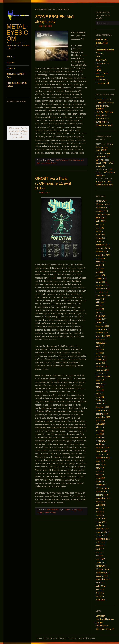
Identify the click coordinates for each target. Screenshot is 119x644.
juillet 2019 (101, 464)
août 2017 (100, 542)
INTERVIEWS (101, 60)
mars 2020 (100, 437)
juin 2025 (100, 225)
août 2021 (100, 380)
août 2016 (100, 583)
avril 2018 (100, 515)
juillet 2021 (101, 383)
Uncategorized (102, 83)
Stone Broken (51, 163)
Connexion (100, 616)
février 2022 (101, 360)
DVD (98, 56)
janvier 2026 (101, 201)
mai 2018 (100, 512)
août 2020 (100, 421)
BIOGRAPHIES (102, 43)
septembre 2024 (103, 255)
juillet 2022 (101, 343)
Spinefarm (41, 163)
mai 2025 (100, 228)
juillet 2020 (101, 424)
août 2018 (100, 502)
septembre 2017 (103, 539)
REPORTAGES (102, 80)
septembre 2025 (103, 214)
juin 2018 (100, 508)
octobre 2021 (102, 373)
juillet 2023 (101, 302)
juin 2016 (100, 590)
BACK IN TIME (102, 40)
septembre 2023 (103, 296)
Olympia (40, 512)
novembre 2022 (103, 329)
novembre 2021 (103, 370)
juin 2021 (100, 387)
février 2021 (101, 400)
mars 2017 (100, 559)
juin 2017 (100, 549)
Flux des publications (105, 619)
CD (48, 160)
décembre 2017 (103, 529)
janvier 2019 (101, 485)
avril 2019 (100, 475)
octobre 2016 (102, 576)
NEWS (98, 70)
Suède (47, 512)
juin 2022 (100, 346)
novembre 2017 (103, 532)
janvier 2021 (101, 404)
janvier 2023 (101, 323)
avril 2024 (100, 272)
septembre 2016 (103, 579)
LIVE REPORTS (53, 510)
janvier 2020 (101, 444)
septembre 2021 (103, 377)
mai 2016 (100, 593)
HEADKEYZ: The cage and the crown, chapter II (105, 106)
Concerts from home (105, 50)
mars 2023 (100, 316)
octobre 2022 (102, 333)
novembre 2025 (103, 208)
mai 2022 (100, 350)
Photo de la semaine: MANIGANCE (104, 147)
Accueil (10, 57)
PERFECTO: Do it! (103, 99)
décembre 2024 (103, 245)
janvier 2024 (101, 282)
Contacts (11, 68)
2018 (70, 160)
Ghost (80, 510)
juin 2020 (100, 427)
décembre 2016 (103, 569)
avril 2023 (100, 312)
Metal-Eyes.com (17, 32)
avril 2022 (100, 353)
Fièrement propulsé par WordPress (50, 638)
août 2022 (100, 339)
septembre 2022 (103, 336)
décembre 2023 (103, 285)
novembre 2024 (103, 248)
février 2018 (101, 522)
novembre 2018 (103, 491)
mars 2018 (100, 518)
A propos (11, 62)
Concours (100, 53)
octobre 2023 (102, 292)
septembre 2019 (103, 458)
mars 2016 (100, 600)
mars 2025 (100, 235)
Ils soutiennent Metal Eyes (16, 75)
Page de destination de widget (17, 84)
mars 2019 (100, 478)
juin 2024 (100, 265)
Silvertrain (100, 160)
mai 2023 (100, 309)
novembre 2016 (103, 573)
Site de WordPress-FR (105, 629)
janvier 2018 (101, 525)
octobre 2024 (102, 252)
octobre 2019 (102, 454)
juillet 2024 (101, 262)
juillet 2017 (101, 546)
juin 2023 (100, 306)
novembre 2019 (103, 451)
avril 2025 (100, 231)
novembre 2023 (103, 289)
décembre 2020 (103, 407)
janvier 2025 (101, 241)
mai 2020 (100, 431)
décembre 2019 (103, 448)
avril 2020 (100, 434)
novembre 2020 (103, 410)
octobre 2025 (102, 211)
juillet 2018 (101, 505)
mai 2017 (100, 552)
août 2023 (100, 299)
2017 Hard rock (62, 160)
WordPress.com (89, 638)
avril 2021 (100, 393)
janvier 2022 (101, 363)
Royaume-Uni (78, 160)
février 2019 (101, 481)
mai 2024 (100, 269)
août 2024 (100, 258)
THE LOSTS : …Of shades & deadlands (105, 172)
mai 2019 (100, 471)
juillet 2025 (101, 221)
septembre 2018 (103, 498)
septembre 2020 (103, 417)
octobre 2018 (102, 495)
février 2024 (101, 279)
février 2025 (101, 238)
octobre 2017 (102, 535)
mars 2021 (100, 397)
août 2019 (100, 461)
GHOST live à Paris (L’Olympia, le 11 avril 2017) (53, 183)
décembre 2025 (103, 204)
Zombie (53, 512)
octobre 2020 (102, 414)
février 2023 (101, 319)
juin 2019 (100, 468)
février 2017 (101, 562)
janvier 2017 (101, 566)
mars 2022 (100, 356)
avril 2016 (100, 596)
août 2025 (100, 218)
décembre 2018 (103, 488)
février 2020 (101, 441)
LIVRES (99, 67)
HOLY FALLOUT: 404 (104, 112)
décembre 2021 (103, 366)
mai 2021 (100, 390)
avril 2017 (100, 556)
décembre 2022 (103, 326)
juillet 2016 (101, 586)
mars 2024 (100, 275)
